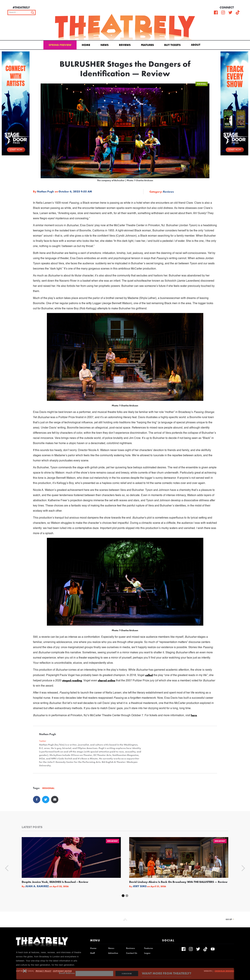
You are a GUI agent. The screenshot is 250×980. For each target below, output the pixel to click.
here (194, 715)
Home (86, 45)
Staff (92, 953)
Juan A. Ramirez (37, 886)
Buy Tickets (172, 45)
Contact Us (132, 953)
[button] (196, 45)
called (149, 675)
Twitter (43, 741)
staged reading (72, 680)
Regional (202, 84)
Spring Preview (60, 45)
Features (147, 45)
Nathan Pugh (45, 192)
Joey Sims (140, 886)
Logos (147, 953)
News (105, 45)
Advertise (113, 953)
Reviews (125, 45)
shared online (107, 680)
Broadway (112, 841)
